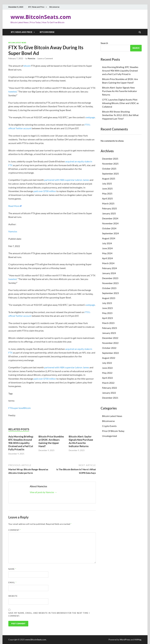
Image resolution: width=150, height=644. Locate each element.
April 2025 (107, 198)
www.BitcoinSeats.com (41, 17)
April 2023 (107, 318)
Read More (14, 206)
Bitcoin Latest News (17, 43)
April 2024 (107, 258)
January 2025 (109, 213)
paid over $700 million (45, 191)
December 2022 (110, 338)
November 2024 (110, 223)
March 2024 (108, 263)
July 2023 (107, 303)
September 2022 (110, 353)
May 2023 (107, 313)
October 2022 (109, 348)
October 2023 (109, 288)
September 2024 (110, 233)
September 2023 (110, 293)
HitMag (138, 640)
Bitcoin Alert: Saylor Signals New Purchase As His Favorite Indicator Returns (81, 441)
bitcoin (27, 66)
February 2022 (109, 388)
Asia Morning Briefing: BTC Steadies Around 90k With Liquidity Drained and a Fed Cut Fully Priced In (21, 443)
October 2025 (109, 169)
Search (104, 43)
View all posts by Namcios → (43, 492)
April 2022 (107, 378)
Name (12, 569)
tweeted (13, 91)
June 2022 (107, 368)
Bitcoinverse (54, 7)
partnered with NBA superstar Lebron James (67, 180)
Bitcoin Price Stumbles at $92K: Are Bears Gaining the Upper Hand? (51, 441)
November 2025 (110, 164)
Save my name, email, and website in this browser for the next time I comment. (49, 614)
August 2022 (109, 358)
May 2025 (107, 193)
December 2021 (110, 398)
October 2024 (109, 228)
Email (12, 582)
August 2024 (109, 238)
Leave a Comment (45, 58)
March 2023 (108, 323)
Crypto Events (109, 426)
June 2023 (107, 308)
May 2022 (107, 373)
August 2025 (109, 179)
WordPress (125, 640)
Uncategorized (109, 436)
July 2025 (107, 183)
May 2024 (107, 253)
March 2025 (108, 203)
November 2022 (110, 343)
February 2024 (109, 268)
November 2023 (110, 283)
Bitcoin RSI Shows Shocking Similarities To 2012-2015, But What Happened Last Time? (120, 115)
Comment (15, 530)
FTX (10, 408)
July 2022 (107, 363)
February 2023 (109, 328)
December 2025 (110, 159)
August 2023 (109, 298)
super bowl (18, 408)
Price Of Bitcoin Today (113, 431)
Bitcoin (27, 408)
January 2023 (109, 333)
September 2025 (110, 174)
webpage (90, 117)
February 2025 (109, 208)
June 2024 (107, 248)
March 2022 (108, 383)
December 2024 (110, 218)
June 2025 (107, 188)
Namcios (32, 58)
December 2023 (110, 278)
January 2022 (109, 393)
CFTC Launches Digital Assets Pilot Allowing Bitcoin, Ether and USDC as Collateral (120, 103)
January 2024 (109, 273)
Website (13, 596)
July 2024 (107, 243)
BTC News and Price (36, 7)
